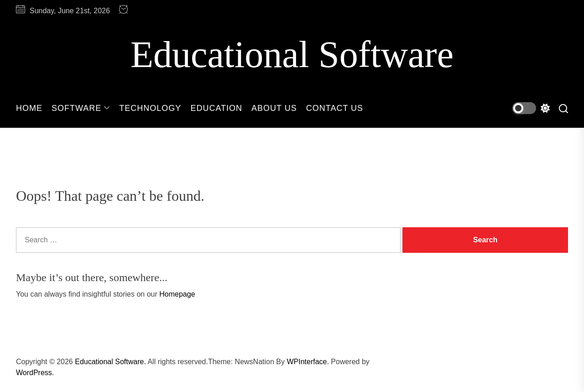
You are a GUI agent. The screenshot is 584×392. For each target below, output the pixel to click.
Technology (150, 108)
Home (29, 108)
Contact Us (335, 108)
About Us (274, 108)
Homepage (177, 294)
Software (81, 108)
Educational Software (292, 55)
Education (216, 108)
